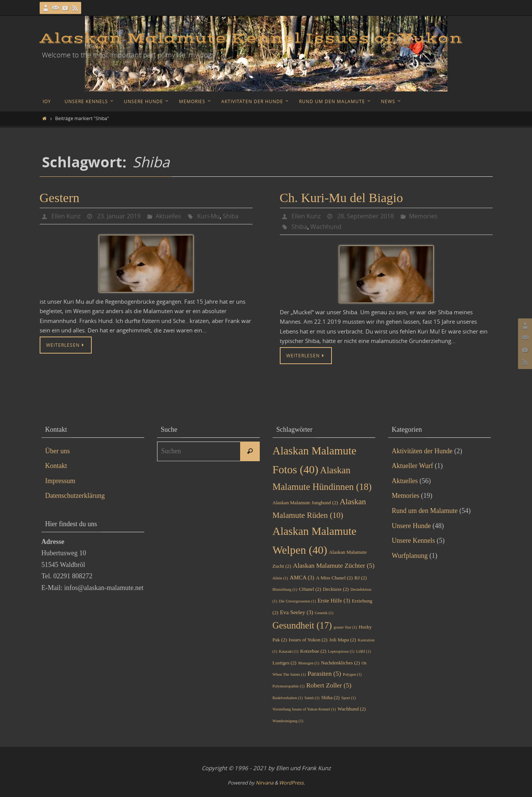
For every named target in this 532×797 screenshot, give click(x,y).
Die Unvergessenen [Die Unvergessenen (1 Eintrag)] (297, 601)
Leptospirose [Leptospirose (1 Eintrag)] (341, 651)
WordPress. (292, 783)
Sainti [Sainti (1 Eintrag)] (312, 698)
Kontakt (56, 466)
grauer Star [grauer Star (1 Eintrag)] (345, 627)
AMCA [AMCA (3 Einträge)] (302, 578)
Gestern (60, 198)
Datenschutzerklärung (75, 496)
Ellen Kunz (66, 216)
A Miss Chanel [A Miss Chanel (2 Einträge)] (334, 578)
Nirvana (264, 783)
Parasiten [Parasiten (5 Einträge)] (324, 673)
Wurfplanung (410, 556)
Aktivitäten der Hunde (422, 451)
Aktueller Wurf (412, 466)
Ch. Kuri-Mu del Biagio (342, 198)
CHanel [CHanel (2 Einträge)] (310, 589)
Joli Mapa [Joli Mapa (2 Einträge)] (343, 640)
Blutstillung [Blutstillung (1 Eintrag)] (285, 589)
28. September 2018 (365, 216)
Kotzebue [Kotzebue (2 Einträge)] (313, 651)
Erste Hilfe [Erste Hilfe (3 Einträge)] (334, 601)
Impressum (60, 481)
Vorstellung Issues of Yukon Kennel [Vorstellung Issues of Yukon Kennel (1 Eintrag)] (304, 709)
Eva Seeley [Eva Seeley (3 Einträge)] (296, 612)
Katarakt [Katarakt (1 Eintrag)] (288, 651)
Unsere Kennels (413, 541)
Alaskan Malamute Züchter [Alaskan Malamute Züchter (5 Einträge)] (334, 565)
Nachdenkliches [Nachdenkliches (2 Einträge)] (340, 663)
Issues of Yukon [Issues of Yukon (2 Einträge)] (308, 640)
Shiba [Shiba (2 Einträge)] (331, 697)
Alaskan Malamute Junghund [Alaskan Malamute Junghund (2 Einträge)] (305, 503)
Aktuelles (168, 216)
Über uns (58, 451)
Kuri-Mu (208, 216)
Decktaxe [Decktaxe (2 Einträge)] (336, 589)
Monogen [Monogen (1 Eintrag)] (309, 663)
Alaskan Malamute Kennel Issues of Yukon (251, 39)
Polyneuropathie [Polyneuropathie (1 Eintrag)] (289, 686)
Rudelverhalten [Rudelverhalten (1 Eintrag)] (288, 698)
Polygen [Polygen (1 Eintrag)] (352, 674)
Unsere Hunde (411, 526)
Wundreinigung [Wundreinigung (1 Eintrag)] (288, 721)
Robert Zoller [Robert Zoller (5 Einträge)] (329, 685)
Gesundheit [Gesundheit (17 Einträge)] (302, 625)
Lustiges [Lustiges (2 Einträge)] (285, 663)
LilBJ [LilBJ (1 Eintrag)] (363, 651)
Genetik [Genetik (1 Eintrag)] (324, 613)
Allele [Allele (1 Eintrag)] (280, 578)
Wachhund (326, 227)
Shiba (231, 216)
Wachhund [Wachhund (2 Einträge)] (352, 709)
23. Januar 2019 (119, 216)
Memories (423, 216)
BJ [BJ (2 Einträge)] (361, 578)
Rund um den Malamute (425, 511)
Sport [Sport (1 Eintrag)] (348, 698)
